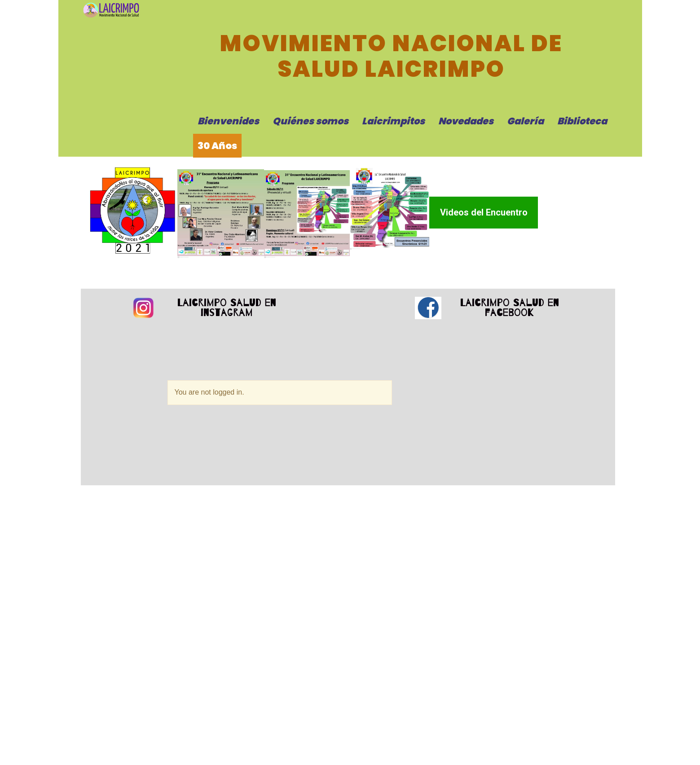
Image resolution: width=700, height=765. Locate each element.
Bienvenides (228, 121)
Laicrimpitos (393, 121)
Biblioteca (582, 121)
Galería (525, 121)
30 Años (217, 146)
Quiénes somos (310, 121)
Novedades (466, 121)
